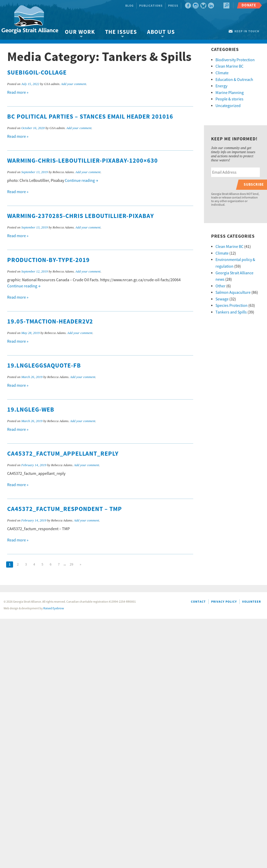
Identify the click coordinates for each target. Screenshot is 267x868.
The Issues (121, 32)
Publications (151, 6)
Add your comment (74, 84)
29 (71, 564)
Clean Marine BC (229, 66)
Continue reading (81, 181)
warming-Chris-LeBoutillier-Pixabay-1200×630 (83, 161)
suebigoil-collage (37, 73)
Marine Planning (230, 93)
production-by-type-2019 (48, 260)
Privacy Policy (224, 602)
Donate (249, 5)
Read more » (18, 92)
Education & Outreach (234, 80)
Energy (221, 86)
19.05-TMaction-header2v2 (50, 322)
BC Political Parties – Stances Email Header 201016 (90, 117)
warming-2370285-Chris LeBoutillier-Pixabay (81, 216)
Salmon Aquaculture (233, 292)
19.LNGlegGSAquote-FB (44, 366)
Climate (222, 73)
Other (220, 286)
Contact (198, 602)
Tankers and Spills (231, 312)
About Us (161, 32)
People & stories (229, 99)
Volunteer (251, 602)
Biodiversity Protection (235, 60)
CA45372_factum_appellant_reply (63, 454)
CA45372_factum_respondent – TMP (65, 509)
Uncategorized (228, 106)
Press (173, 6)
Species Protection (232, 306)
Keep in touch (247, 31)
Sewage (222, 299)
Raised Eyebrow (54, 608)
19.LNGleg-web (31, 410)
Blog (130, 6)
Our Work (80, 32)
